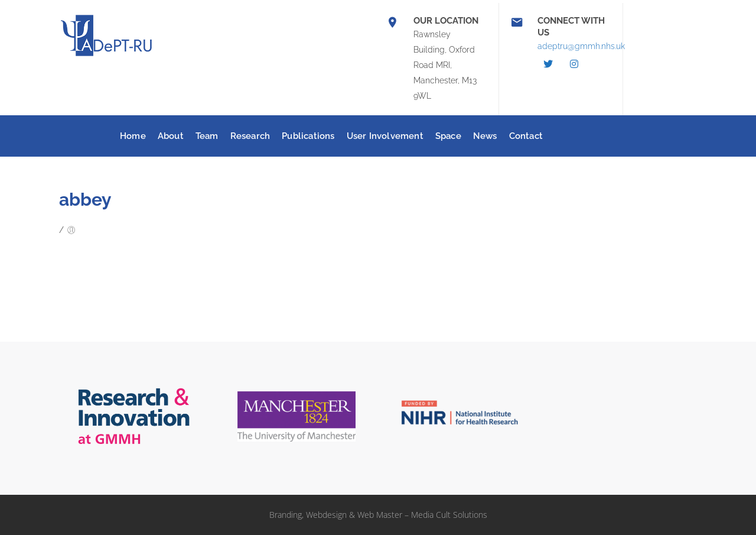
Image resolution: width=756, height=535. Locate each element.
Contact (526, 136)
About (171, 136)
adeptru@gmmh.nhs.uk (581, 46)
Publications (308, 136)
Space (448, 136)
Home (133, 136)
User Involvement (385, 136)
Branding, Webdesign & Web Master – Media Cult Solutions (378, 515)
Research (250, 136)
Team (207, 136)
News (485, 136)
